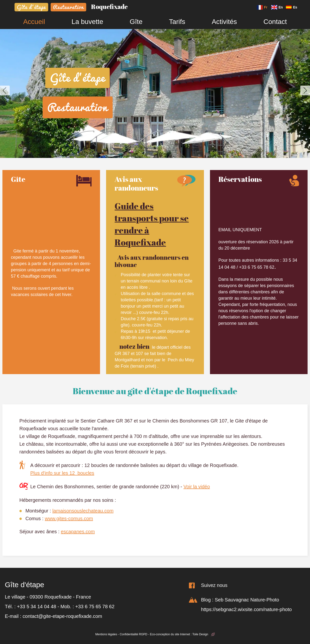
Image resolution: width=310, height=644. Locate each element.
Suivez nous (214, 585)
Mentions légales (106, 634)
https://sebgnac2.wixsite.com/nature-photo (246, 609)
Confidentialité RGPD (133, 634)
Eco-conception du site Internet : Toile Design (182, 634)
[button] (5, 90)
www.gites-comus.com (69, 518)
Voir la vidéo (197, 487)
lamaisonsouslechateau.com (83, 511)
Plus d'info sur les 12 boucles (62, 473)
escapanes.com (78, 532)
